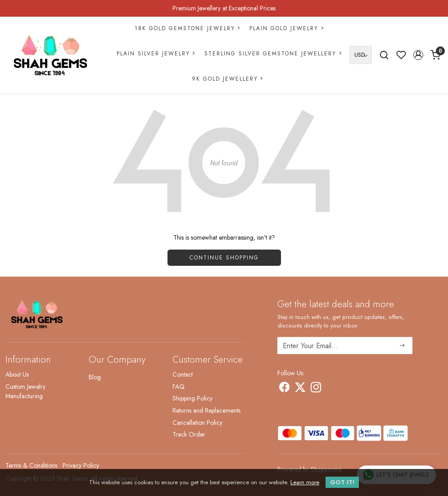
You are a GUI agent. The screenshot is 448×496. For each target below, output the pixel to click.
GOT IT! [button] (342, 482)
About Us (17, 374)
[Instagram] (316, 389)
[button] (418, 55)
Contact (183, 374)
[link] (384, 55)
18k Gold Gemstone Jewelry (187, 28)
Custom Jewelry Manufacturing (25, 391)
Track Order (189, 434)
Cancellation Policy (197, 423)
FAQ (179, 387)
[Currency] (361, 55)
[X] (300, 389)
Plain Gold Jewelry (286, 28)
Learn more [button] (305, 482)
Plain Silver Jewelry (155, 54)
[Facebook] (284, 389)
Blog (95, 377)
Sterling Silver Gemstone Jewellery (272, 54)
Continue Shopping (224, 258)
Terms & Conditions (31, 465)
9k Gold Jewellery (227, 79)
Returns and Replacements (206, 410)
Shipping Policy (192, 398)
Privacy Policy (81, 465)
